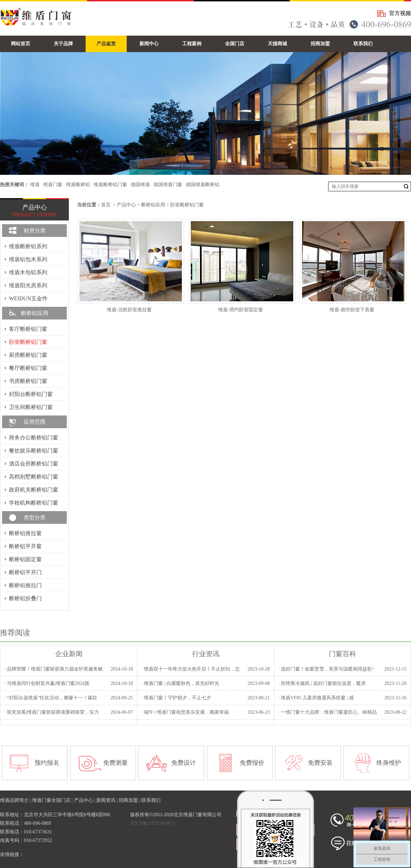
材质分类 (35, 231)
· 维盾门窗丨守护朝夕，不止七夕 (176, 698)
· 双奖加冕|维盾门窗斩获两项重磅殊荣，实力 (52, 712)
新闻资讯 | (108, 800)
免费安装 (320, 763)
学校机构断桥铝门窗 (34, 503)
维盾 (35, 185)
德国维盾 (140, 185)
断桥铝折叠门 (25, 598)
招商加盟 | (130, 800)
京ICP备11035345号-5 (153, 823)
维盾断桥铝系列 (28, 246)
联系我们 (151, 800)
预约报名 (47, 763)
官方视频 (400, 13)
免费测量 (115, 763)
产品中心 (126, 205)
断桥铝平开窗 (25, 546)
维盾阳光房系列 (28, 285)
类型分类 (35, 517)
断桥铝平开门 (25, 572)
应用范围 (35, 422)
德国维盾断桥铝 (203, 185)
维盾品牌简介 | (16, 800)
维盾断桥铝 (78, 185)
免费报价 (252, 763)
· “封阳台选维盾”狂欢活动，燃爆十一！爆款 (51, 698)
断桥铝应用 (153, 205)
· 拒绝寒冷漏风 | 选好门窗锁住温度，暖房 (322, 683)
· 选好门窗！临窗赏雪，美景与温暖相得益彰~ (327, 669)
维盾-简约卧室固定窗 (241, 310)
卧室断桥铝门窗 (187, 205)
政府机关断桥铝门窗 (34, 490)
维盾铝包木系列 (28, 259)
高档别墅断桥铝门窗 (34, 477)
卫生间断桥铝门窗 (31, 407)
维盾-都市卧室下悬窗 (352, 310)
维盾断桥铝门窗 (110, 185)
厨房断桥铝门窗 (28, 355)
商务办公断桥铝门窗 (34, 438)
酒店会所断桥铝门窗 (34, 464)
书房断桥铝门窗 (28, 381)
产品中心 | (85, 800)
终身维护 (389, 763)
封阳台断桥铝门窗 (31, 394)
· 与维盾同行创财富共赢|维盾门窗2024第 (47, 683)
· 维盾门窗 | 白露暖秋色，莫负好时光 (180, 683)
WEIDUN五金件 (28, 298)
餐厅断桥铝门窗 (28, 368)
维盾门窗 (53, 185)
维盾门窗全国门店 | (53, 800)
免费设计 (184, 763)
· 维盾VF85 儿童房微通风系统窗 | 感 (316, 698)
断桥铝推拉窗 (25, 533)
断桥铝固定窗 (25, 559)
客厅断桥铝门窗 (28, 329)
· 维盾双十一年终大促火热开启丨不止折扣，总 (191, 669)
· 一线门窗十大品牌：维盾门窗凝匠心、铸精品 (328, 712)
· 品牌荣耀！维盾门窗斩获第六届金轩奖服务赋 (54, 669)
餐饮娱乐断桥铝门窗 (34, 451)
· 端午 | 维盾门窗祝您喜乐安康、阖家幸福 (185, 712)
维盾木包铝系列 (28, 272)
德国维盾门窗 (168, 185)
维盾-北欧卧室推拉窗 (129, 310)
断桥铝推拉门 (25, 585)
